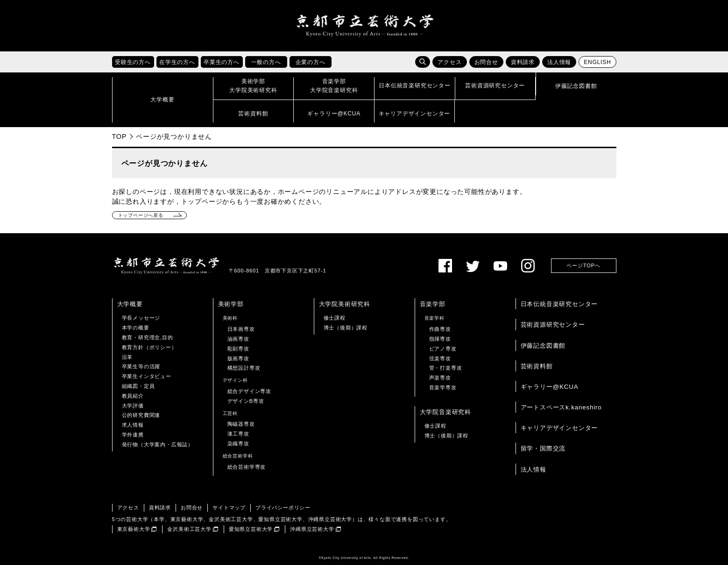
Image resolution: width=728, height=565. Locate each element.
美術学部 (231, 304)
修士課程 (335, 318)
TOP (120, 136)
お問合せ (486, 62)
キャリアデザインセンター (559, 428)
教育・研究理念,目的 (148, 337)
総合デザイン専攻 (249, 391)
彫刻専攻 (238, 349)
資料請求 (523, 62)
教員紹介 (133, 396)
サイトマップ (229, 508)
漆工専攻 (238, 434)
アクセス (449, 62)
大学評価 (133, 406)
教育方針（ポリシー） (149, 347)
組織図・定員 (138, 386)
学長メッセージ (141, 318)
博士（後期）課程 (346, 328)
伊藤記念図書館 (543, 346)
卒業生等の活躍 (141, 366)
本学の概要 (136, 328)
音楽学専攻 (443, 387)
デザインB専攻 (246, 401)
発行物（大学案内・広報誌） (158, 444)
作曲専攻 (440, 329)
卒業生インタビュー (147, 376)
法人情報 (559, 62)
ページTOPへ (583, 265)
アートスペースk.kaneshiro (561, 407)
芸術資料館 (537, 366)
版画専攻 (238, 358)
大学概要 (130, 304)
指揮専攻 (440, 339)
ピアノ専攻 (443, 349)
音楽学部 (433, 304)
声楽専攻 (440, 378)
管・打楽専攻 (446, 368)
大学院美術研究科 (345, 304)
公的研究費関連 (141, 415)
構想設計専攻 (244, 368)
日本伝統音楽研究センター (559, 304)
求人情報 (133, 425)
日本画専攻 (241, 329)
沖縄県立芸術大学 (312, 529)
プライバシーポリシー (283, 508)
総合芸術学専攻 (247, 467)
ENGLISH (597, 62)
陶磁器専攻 (241, 424)
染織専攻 (238, 443)
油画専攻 (238, 339)
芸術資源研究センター (553, 325)
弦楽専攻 (440, 358)
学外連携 (133, 435)
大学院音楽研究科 (445, 412)
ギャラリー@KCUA (550, 387)
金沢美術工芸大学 (189, 529)
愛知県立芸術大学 (251, 529)
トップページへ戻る (141, 215)
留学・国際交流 (543, 448)
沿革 (127, 357)
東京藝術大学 (134, 529)
